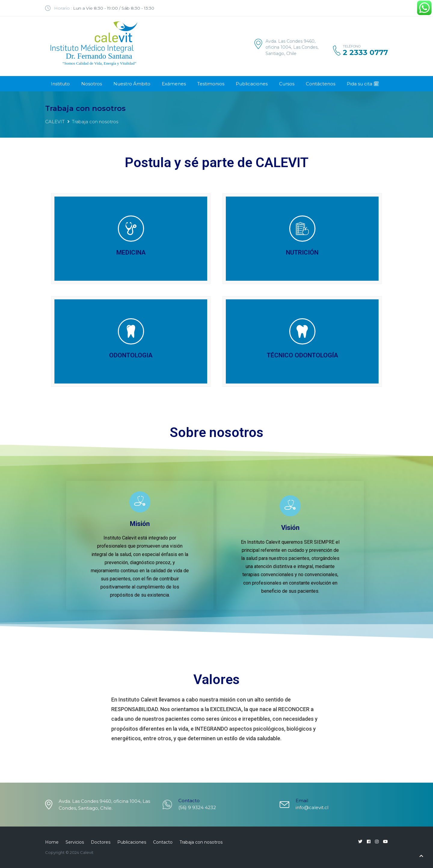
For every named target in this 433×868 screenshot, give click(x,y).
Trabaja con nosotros (201, 842)
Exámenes (174, 84)
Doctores (101, 842)
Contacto (163, 842)
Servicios (75, 842)
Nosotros (92, 84)
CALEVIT (55, 122)
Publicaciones (252, 84)
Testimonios (211, 84)
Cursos (287, 84)
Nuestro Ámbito (132, 84)
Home (52, 842)
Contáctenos (321, 84)
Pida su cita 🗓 (363, 84)
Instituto (60, 84)
